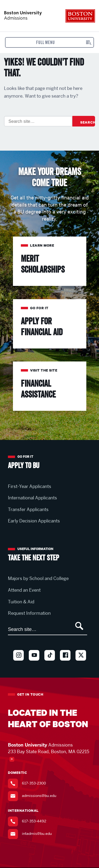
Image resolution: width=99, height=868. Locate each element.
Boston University (80, 16)
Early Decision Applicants (34, 521)
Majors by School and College (38, 578)
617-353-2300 (34, 783)
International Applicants (32, 498)
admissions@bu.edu (39, 796)
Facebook (65, 664)
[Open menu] (50, 42)
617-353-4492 (34, 821)
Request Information (29, 613)
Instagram (18, 664)
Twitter (81, 664)
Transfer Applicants (28, 509)
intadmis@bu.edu (37, 834)
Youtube (34, 664)
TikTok (50, 664)
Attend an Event (24, 590)
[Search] (38, 121)
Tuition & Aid (21, 602)
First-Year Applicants (30, 486)
